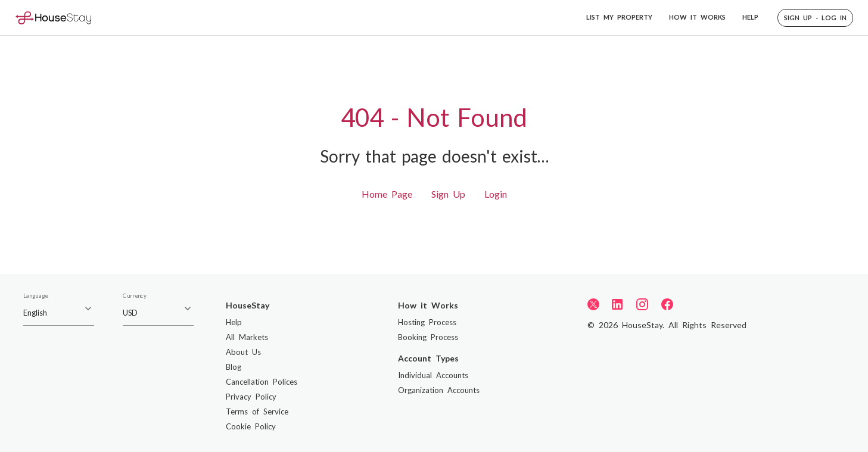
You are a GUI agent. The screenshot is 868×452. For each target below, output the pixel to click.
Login (496, 194)
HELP (750, 17)
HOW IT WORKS (697, 17)
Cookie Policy (251, 426)
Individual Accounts (433, 375)
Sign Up (448, 194)
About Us (243, 352)
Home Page (387, 194)
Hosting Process (427, 322)
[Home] (53, 18)
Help (234, 322)
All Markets (247, 337)
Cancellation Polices (262, 382)
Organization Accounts (439, 390)
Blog (234, 367)
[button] (815, 18)
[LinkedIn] (617, 304)
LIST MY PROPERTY (619, 17)
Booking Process (428, 337)
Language (35, 296)
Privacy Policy (251, 397)
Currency (135, 296)
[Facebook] (667, 304)
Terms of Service (257, 412)
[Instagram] (642, 304)
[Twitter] (593, 304)
